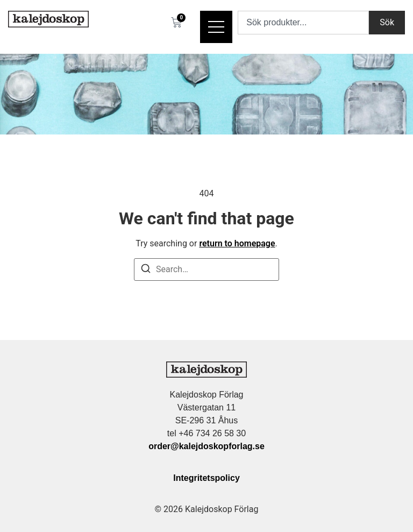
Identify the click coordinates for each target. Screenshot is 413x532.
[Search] (146, 270)
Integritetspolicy (206, 478)
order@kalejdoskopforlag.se (206, 446)
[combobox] (303, 23)
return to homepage (237, 243)
